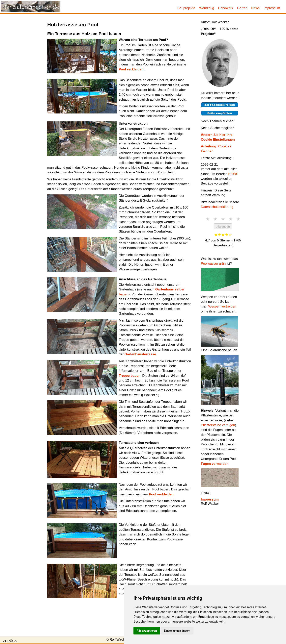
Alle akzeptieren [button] (147, 631)
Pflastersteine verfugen (218, 425)
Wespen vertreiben (222, 306)
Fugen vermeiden (215, 464)
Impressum (272, 8)
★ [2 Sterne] (215, 219)
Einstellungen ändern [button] (177, 631)
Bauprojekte (186, 8)
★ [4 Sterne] (231, 219)
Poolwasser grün (213, 264)
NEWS (233, 174)
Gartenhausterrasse (140, 354)
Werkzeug (207, 8)
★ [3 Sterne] (223, 219)
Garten (242, 8)
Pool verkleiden (131, 69)
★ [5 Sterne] (238, 219)
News (255, 8)
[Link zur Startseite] (31, 7)
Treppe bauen (130, 376)
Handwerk (226, 8)
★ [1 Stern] (208, 219)
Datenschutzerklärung (217, 207)
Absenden (223, 226)
